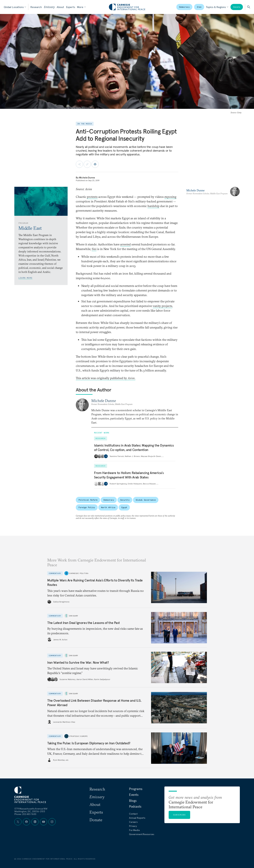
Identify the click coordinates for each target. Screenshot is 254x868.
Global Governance (146, 500)
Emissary (49, 7)
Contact (133, 814)
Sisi (94, 249)
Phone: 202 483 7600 (25, 814)
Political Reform (88, 500)
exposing (170, 197)
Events (134, 795)
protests (92, 197)
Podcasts (135, 806)
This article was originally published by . (106, 378)
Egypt (124, 507)
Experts (71, 7)
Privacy (133, 826)
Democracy (184, 7)
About (60, 7)
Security (125, 500)
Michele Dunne (87, 178)
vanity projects (162, 306)
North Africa (108, 507)
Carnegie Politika (79, 573)
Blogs (133, 801)
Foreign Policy (87, 507)
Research (36, 7)
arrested (125, 244)
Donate (237, 7)
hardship (153, 206)
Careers (133, 822)
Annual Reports (137, 818)
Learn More (25, 278)
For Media (134, 830)
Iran (199, 7)
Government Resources (142, 834)
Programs (136, 789)
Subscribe (179, 815)
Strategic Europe (78, 736)
